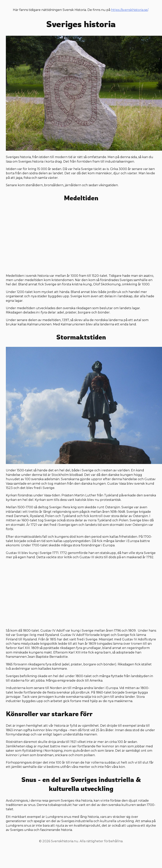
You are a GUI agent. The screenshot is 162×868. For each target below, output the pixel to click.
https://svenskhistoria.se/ (130, 10)
